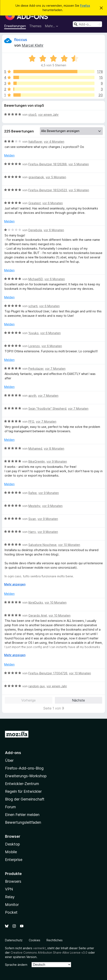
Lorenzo (34, 346)
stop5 (32, 115)
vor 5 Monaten (79, 164)
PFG (31, 421)
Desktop (12, 844)
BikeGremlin (37, 461)
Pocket (11, 912)
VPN (9, 889)
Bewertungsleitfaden (23, 822)
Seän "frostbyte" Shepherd (47, 409)
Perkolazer (36, 369)
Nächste (78, 700)
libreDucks (36, 602)
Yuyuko (33, 333)
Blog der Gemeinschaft (25, 799)
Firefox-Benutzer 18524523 (48, 190)
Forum (10, 807)
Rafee (33, 493)
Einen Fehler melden (22, 815)
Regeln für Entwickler (23, 791)
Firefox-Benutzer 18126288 (48, 164)
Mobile (11, 852)
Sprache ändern (16, 965)
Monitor (12, 905)
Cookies (35, 940)
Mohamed (35, 448)
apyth (32, 396)
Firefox (85, 6)
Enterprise (14, 860)
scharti (33, 306)
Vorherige (28, 700)
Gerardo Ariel (38, 615)
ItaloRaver (35, 142)
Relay (10, 897)
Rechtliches (55, 940)
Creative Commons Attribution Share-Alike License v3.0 (49, 952)
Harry (32, 532)
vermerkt (39, 948)
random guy (37, 686)
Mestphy (34, 506)
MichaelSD (36, 279)
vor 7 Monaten (55, 369)
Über (9, 760)
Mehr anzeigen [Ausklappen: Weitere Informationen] (15, 584)
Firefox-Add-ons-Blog (24, 768)
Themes (35, 26)
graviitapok (36, 177)
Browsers (13, 881)
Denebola (35, 230)
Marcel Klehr (33, 45)
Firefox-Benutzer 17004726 (48, 673)
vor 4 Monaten (54, 142)
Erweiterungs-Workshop (26, 776)
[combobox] (87, 24)
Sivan (32, 519)
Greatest (35, 203)
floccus (21, 40)
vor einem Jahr (48, 115)
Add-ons (13, 753)
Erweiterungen (15, 26)
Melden (9, 155)
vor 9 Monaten (57, 461)
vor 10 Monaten (69, 545)
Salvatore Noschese (42, 545)
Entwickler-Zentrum (22, 784)
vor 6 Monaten (53, 203)
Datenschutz (14, 940)
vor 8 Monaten (54, 448)
